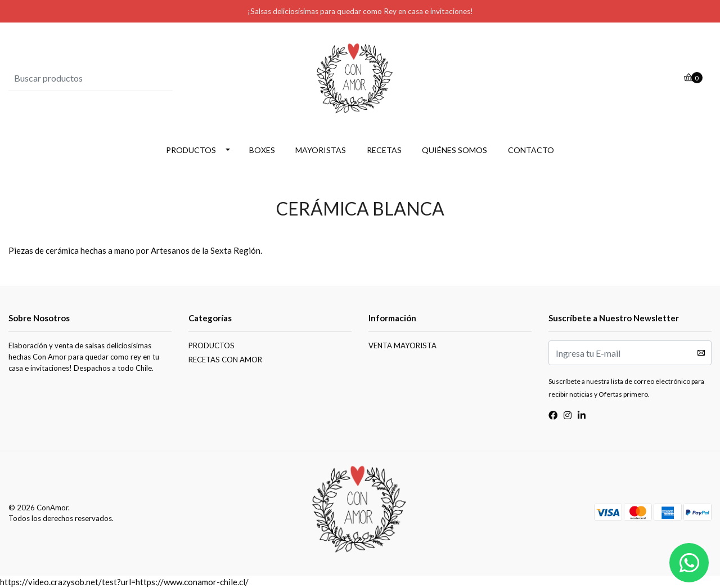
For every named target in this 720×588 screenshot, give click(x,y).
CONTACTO (531, 150)
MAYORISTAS (321, 150)
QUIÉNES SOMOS (454, 150)
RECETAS (384, 150)
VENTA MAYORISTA (402, 345)
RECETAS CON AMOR (225, 360)
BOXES (262, 150)
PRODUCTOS (191, 150)
